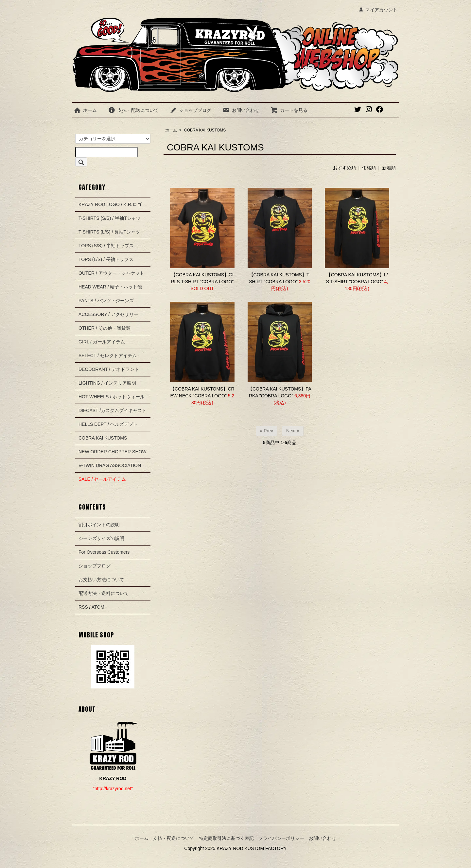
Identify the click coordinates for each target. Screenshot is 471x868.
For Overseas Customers (104, 552)
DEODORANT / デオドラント (109, 369)
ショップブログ (191, 110)
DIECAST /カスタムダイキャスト (113, 410)
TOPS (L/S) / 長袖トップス (106, 259)
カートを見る (289, 110)
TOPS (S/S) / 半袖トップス (106, 246)
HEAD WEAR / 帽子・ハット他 (110, 287)
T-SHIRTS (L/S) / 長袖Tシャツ (109, 232)
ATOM (98, 607)
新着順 (389, 168)
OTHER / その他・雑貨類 (105, 328)
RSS (83, 607)
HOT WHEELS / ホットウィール (112, 397)
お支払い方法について (101, 580)
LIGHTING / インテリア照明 (107, 383)
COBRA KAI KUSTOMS (205, 130)
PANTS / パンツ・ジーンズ (106, 301)
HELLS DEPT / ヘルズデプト (108, 424)
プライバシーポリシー (281, 838)
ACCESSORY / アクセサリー (108, 314)
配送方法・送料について (104, 593)
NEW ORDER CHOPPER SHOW (113, 452)
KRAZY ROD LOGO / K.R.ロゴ (110, 204)
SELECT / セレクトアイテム (108, 356)
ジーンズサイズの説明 (101, 538)
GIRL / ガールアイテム (102, 342)
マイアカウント (378, 10)
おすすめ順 (344, 168)
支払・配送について (133, 110)
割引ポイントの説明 (99, 525)
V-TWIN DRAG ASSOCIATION (110, 465)
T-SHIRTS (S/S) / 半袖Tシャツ (110, 218)
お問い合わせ (241, 110)
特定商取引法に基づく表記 (226, 838)
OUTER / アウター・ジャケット (111, 273)
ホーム (85, 110)
